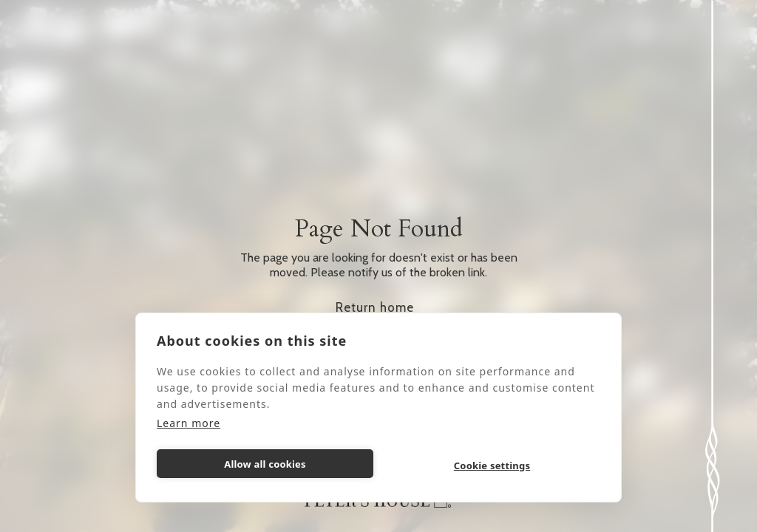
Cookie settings (492, 465)
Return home (375, 307)
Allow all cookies (265, 464)
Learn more (189, 423)
